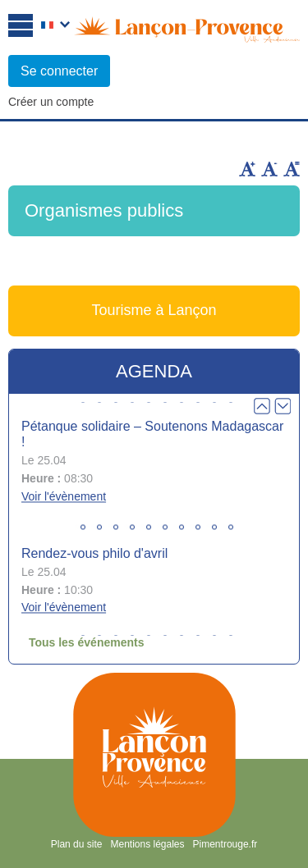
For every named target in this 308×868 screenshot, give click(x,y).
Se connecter (59, 71)
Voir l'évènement (64, 496)
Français (55, 26)
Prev (262, 406)
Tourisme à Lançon (154, 310)
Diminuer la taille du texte (269, 169)
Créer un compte (51, 102)
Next (283, 406)
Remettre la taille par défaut (292, 169)
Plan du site (77, 844)
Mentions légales (147, 844)
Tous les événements (87, 642)
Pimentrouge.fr (225, 844)
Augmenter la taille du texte (247, 169)
